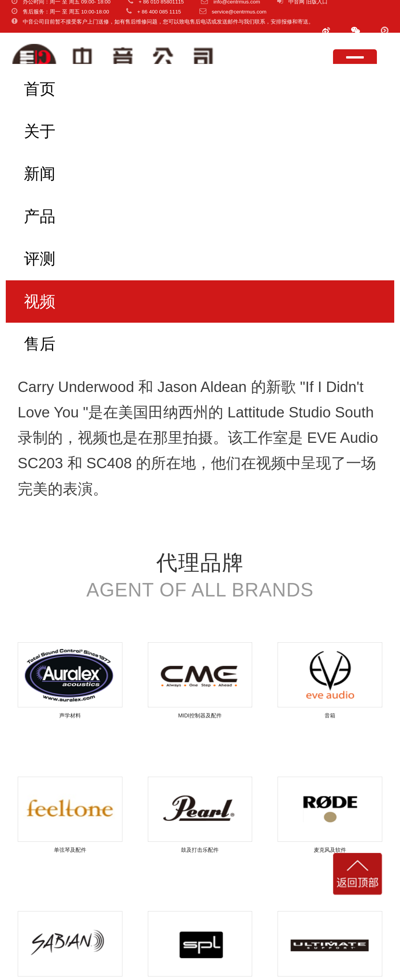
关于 (40, 131)
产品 (40, 216)
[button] (356, 31)
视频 (40, 302)
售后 (40, 344)
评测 (40, 259)
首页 (40, 89)
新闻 (40, 174)
